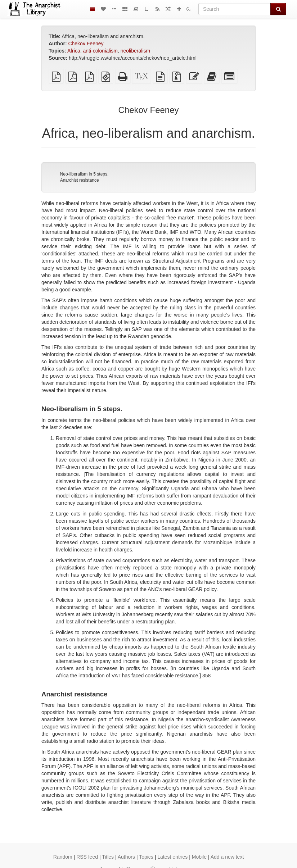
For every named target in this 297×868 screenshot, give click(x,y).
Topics (146, 857)
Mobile (199, 857)
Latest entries (172, 857)
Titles (108, 857)
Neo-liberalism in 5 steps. (84, 174)
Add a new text (227, 857)
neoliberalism (135, 51)
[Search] (235, 9)
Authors (126, 857)
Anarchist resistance (80, 180)
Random (63, 857)
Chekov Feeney (86, 44)
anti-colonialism (100, 51)
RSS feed (87, 857)
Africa (74, 51)
